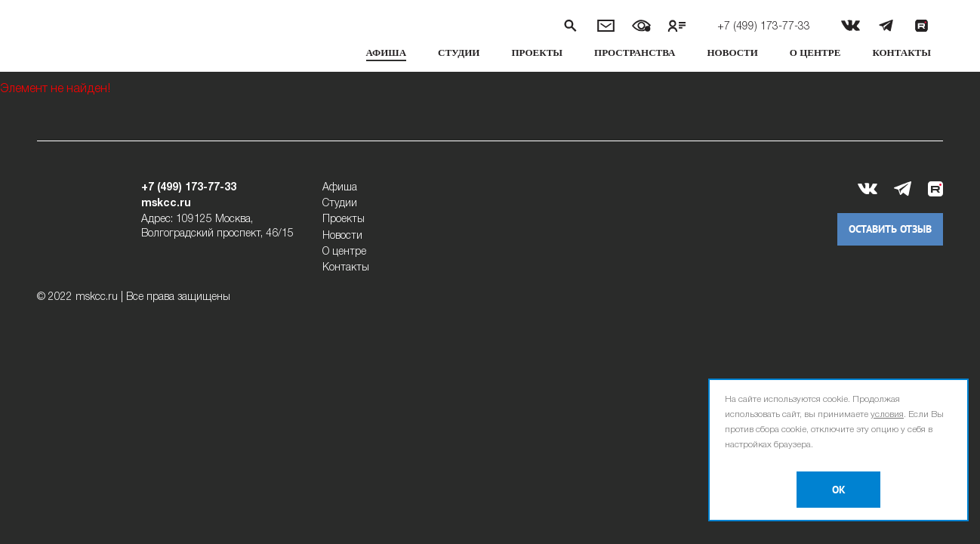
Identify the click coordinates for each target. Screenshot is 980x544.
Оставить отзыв (890, 229)
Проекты (537, 53)
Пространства (635, 53)
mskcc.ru (166, 204)
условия (887, 414)
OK (839, 490)
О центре (815, 53)
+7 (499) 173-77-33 (764, 27)
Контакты (901, 53)
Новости (733, 53)
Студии (459, 53)
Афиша (387, 53)
